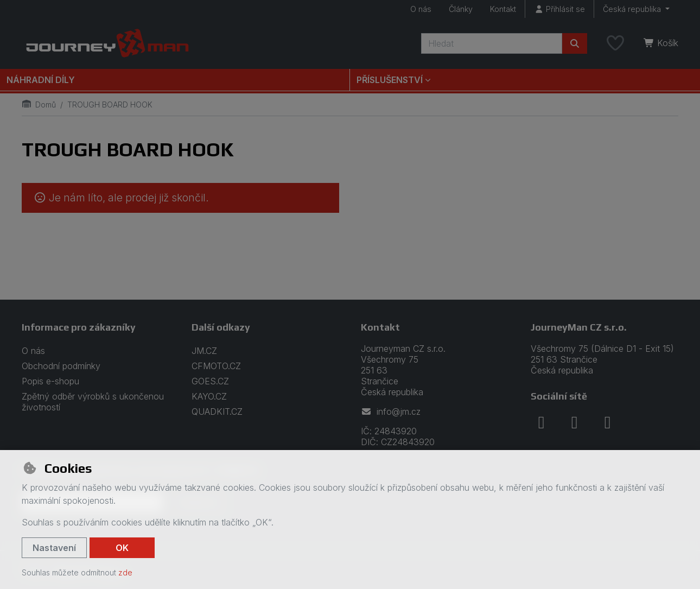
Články (461, 9)
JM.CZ (204, 351)
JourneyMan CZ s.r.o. (579, 327)
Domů (39, 104)
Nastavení (54, 548)
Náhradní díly (41, 80)
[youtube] (608, 422)
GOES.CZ (210, 381)
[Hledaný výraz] (492, 43)
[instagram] (575, 422)
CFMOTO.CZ (216, 366)
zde (125, 572)
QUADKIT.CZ (217, 411)
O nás (421, 9)
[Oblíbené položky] (615, 43)
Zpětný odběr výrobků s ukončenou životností (93, 402)
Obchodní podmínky (61, 366)
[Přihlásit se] (559, 9)
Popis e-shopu (50, 381)
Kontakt (503, 9)
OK (122, 548)
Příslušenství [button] (390, 80)
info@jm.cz (391, 411)
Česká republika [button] (633, 9)
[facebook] (542, 422)
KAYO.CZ (209, 396)
